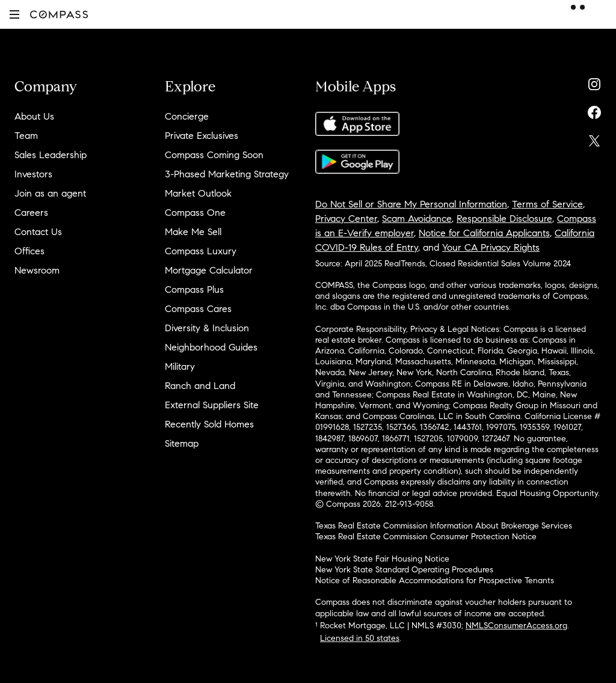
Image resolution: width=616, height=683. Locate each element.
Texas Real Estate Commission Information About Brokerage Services (444, 526)
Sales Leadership (51, 155)
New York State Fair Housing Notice (382, 559)
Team (26, 136)
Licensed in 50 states (360, 638)
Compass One (195, 213)
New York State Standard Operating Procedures (404, 570)
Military (180, 366)
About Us (34, 116)
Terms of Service (547, 204)
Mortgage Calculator (209, 270)
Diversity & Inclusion (207, 328)
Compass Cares (198, 309)
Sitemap (182, 443)
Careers (31, 213)
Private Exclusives (202, 136)
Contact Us (38, 232)
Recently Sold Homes (209, 424)
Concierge (187, 116)
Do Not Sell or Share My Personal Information (411, 204)
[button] (14, 14)
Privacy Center (346, 219)
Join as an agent (50, 193)
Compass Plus (194, 289)
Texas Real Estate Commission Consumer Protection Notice (426, 537)
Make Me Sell (193, 232)
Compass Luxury (201, 251)
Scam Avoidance (417, 219)
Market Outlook (198, 193)
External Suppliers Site (212, 405)
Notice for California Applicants (484, 233)
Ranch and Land (200, 386)
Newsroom (37, 270)
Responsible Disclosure (504, 219)
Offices (29, 251)
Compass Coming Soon (214, 155)
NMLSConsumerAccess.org (516, 626)
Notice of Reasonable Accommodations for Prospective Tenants (435, 580)
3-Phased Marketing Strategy (227, 174)
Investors (33, 174)
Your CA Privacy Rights (491, 247)
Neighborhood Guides (211, 347)
